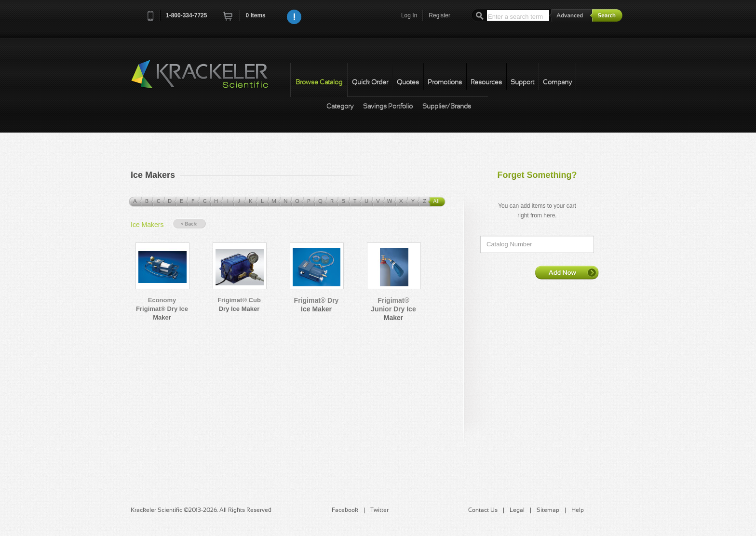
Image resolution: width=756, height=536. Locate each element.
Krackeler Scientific (209, 80)
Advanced (571, 15)
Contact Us (483, 510)
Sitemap (548, 510)
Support (522, 83)
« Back (189, 224)
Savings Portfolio (388, 107)
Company (557, 83)
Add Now (567, 272)
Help (578, 510)
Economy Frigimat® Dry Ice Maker (162, 309)
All (436, 201)
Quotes (408, 83)
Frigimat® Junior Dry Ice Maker (393, 309)
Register (439, 15)
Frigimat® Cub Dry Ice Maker (239, 304)
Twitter (379, 510)
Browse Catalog (319, 83)
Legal (517, 510)
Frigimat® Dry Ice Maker (317, 305)
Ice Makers (147, 225)
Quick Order (370, 83)
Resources (486, 83)
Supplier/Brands (447, 107)
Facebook (345, 510)
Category (340, 107)
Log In (409, 15)
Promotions (445, 83)
